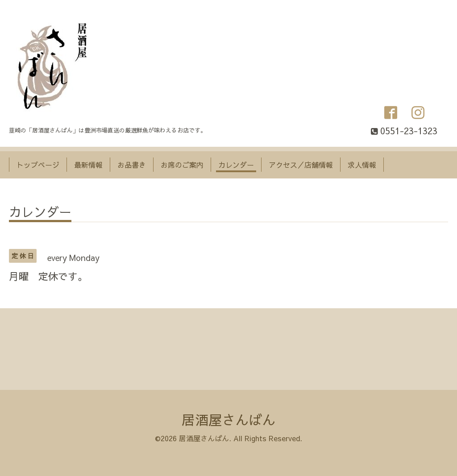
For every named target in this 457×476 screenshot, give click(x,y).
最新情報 (88, 165)
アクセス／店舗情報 (301, 165)
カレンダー (236, 165)
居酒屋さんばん (228, 420)
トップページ (38, 165)
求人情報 (362, 165)
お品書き (132, 165)
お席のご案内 (182, 165)
